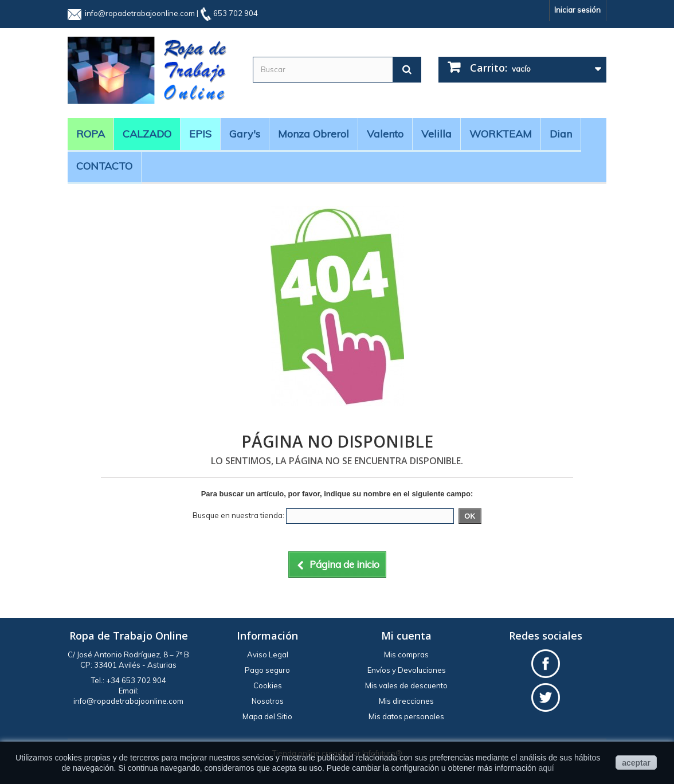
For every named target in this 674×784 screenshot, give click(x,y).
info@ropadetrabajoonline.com (140, 13)
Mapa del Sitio (267, 716)
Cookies (268, 685)
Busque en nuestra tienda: (238, 515)
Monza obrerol (314, 134)
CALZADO (147, 134)
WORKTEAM (501, 134)
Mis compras (406, 654)
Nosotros (268, 701)
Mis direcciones (406, 701)
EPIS (200, 134)
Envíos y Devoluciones (407, 670)
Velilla (436, 134)
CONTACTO (104, 166)
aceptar (636, 763)
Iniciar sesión (577, 10)
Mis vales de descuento (406, 685)
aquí (546, 768)
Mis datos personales (406, 716)
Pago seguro (267, 670)
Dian (561, 134)
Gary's (245, 134)
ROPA (91, 134)
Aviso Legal (268, 654)
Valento (385, 134)
